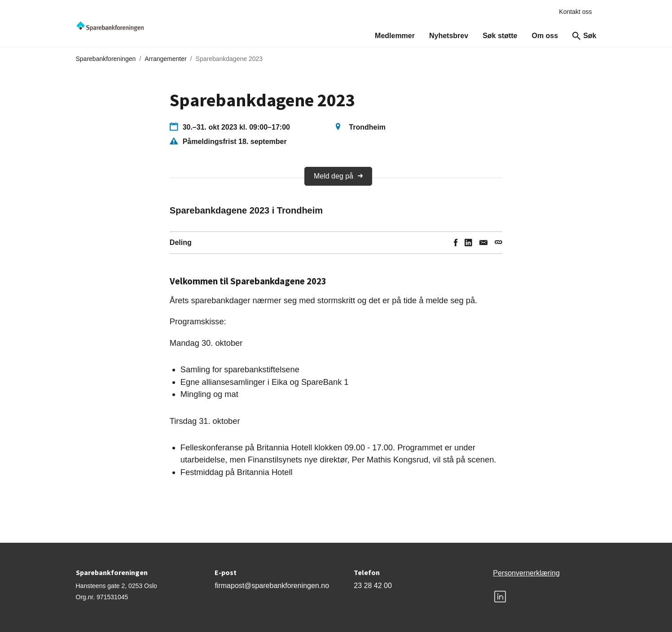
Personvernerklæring (526, 573)
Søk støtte (500, 36)
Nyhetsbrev (449, 36)
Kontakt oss (575, 12)
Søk (584, 36)
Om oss (545, 36)
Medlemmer (395, 36)
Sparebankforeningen (106, 59)
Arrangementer (165, 59)
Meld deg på (338, 176)
